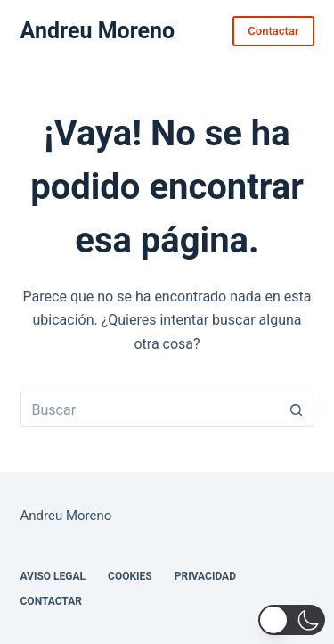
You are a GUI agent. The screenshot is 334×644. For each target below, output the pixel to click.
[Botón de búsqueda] (297, 409)
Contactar (273, 31)
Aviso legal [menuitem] (53, 576)
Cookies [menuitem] (130, 576)
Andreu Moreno (98, 31)
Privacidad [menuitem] (205, 576)
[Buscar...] (150, 409)
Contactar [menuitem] (51, 601)
